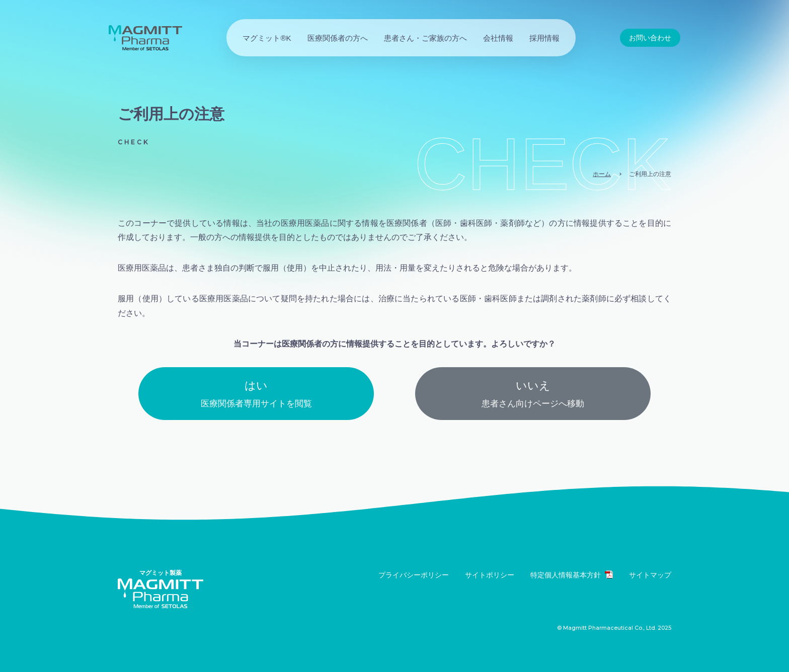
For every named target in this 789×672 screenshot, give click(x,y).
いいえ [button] (533, 395)
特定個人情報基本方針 (572, 575)
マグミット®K (267, 38)
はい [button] (256, 395)
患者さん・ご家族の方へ (425, 38)
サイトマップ (650, 575)
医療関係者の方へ (338, 38)
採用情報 (544, 38)
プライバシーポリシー (414, 575)
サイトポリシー (490, 575)
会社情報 (498, 38)
